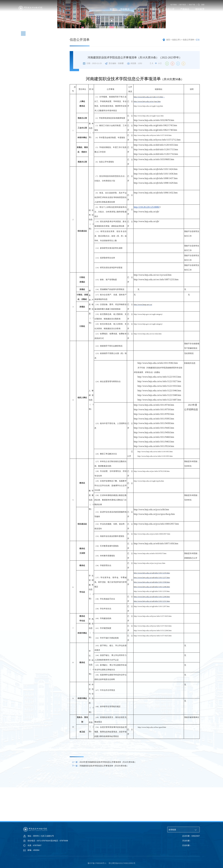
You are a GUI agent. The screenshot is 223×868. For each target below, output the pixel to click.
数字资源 (183, 5)
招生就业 (155, 9)
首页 (112, 9)
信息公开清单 (188, 69)
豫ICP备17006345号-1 (97, 863)
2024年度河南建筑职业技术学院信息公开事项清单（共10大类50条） (104, 792)
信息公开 (170, 9)
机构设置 (140, 9)
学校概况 (125, 9)
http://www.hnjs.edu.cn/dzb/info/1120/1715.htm (156, 179)
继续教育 (200, 9)
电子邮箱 (174, 5)
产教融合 (185, 9)
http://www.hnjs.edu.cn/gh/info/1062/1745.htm (155, 155)
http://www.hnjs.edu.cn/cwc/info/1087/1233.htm (156, 309)
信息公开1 (176, 69)
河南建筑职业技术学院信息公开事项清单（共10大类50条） (100, 795)
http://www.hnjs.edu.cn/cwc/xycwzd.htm (153, 305)
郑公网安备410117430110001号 (122, 863)
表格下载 (192, 5)
